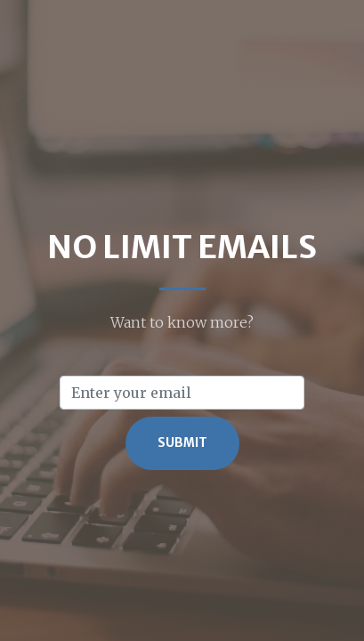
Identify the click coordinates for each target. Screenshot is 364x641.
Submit (182, 443)
